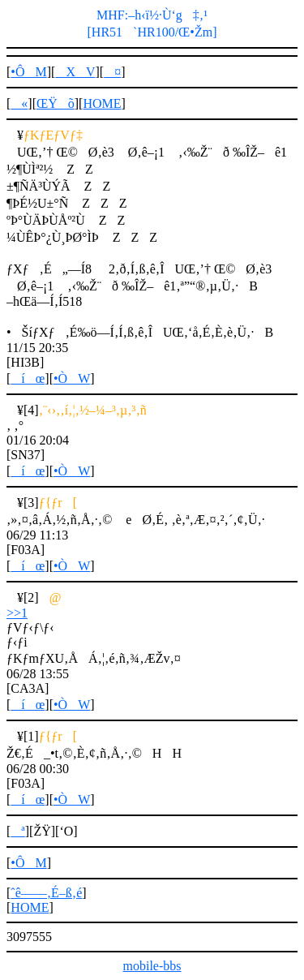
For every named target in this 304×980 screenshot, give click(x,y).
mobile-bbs (152, 966)
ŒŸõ (56, 103)
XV (75, 72)
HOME (102, 103)
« (19, 103)
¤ (112, 72)
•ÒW (72, 378)
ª (17, 831)
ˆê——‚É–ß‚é (46, 893)
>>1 (17, 613)
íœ (28, 378)
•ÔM (28, 72)
